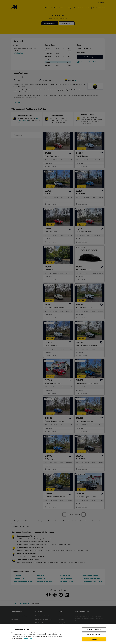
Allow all (94, 639)
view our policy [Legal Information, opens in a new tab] (28, 638)
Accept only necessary (94, 634)
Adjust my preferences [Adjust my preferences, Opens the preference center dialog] (94, 630)
